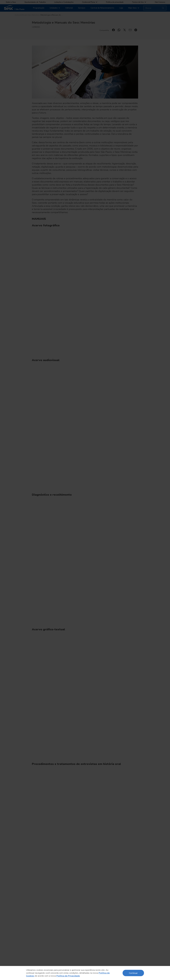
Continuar (133, 973)
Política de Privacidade (68, 976)
